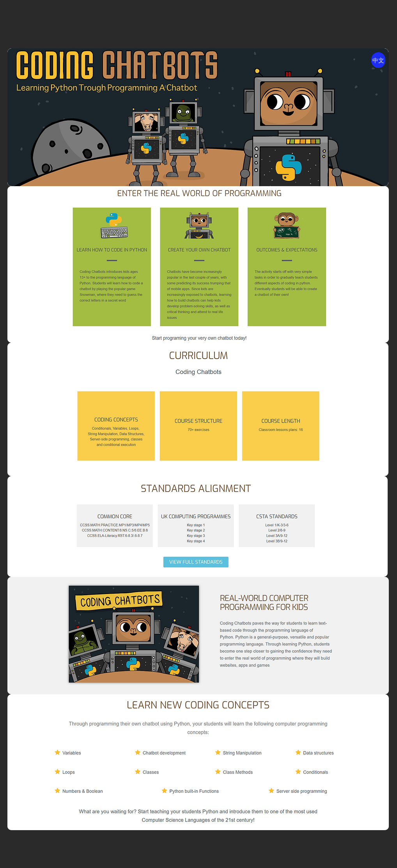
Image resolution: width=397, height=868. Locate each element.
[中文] (378, 60)
